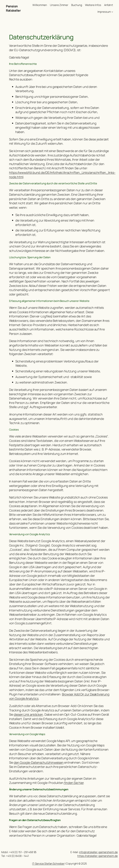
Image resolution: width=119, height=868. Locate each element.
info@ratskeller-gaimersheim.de (98, 852)
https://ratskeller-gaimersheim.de (98, 856)
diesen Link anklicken (28, 714)
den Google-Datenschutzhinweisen (39, 762)
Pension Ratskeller (13, 8)
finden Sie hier (74, 783)
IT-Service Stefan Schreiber (48, 864)
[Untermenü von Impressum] (112, 12)
